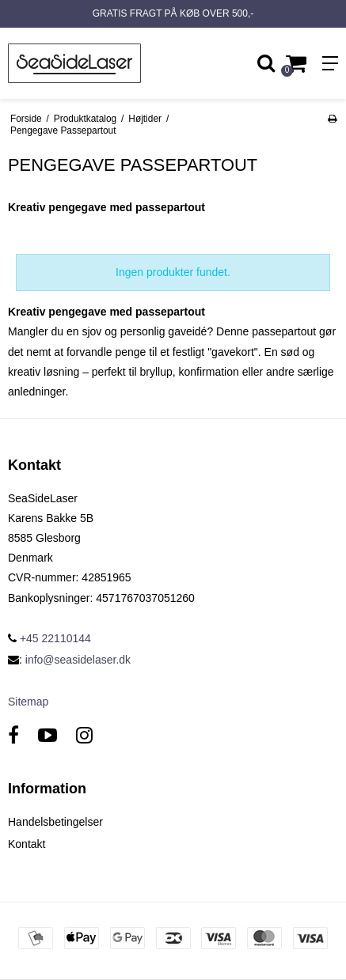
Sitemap (28, 702)
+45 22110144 (49, 638)
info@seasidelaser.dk (78, 660)
